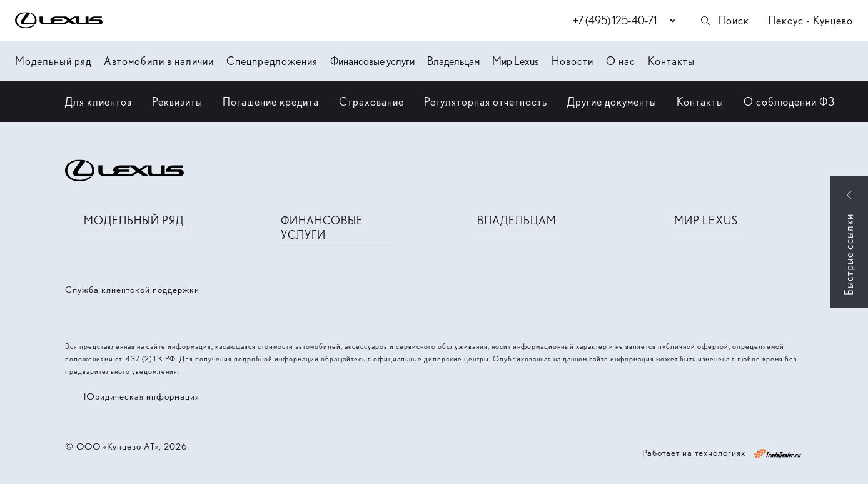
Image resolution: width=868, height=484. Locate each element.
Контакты (671, 61)
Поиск (724, 20)
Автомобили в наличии (159, 61)
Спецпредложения (272, 61)
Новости (573, 61)
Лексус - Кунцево (810, 20)
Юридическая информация (142, 396)
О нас (621, 61)
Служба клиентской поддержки (132, 290)
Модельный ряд (53, 61)
